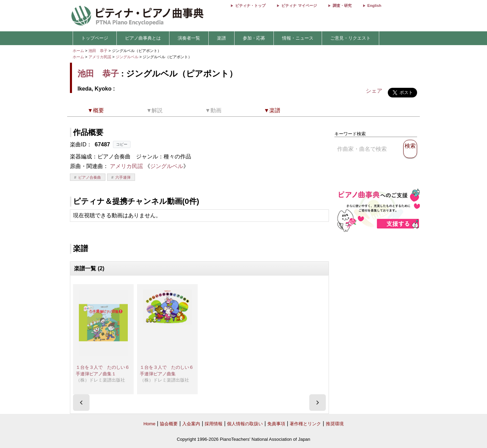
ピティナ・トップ (250, 6)
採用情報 (214, 424)
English (374, 6)
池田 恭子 (98, 51)
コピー (122, 144)
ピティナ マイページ (299, 6)
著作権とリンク (305, 424)
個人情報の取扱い (245, 424)
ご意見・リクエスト (350, 38)
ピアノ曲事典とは (143, 38)
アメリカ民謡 (100, 57)
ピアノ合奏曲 (90, 177)
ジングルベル (128, 57)
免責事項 (276, 424)
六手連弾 (123, 177)
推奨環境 (335, 424)
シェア (374, 91)
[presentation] (81, 403)
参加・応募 (254, 38)
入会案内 (191, 424)
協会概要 (169, 424)
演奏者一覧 (189, 38)
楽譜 (221, 38)
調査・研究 (342, 6)
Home (149, 424)
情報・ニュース (298, 38)
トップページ (95, 38)
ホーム (78, 51)
